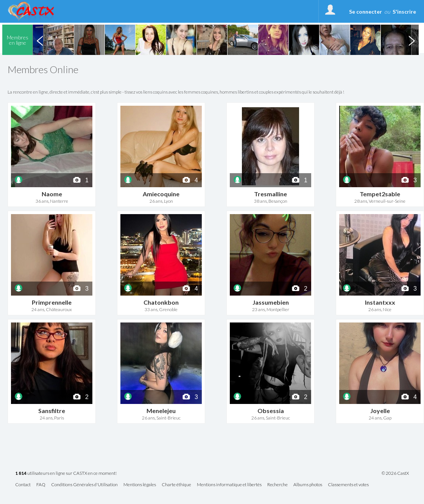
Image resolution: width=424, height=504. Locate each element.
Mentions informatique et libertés (229, 485)
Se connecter (366, 12)
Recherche (277, 485)
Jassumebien (271, 302)
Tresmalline (270, 194)
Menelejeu (161, 411)
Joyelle (380, 411)
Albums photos (308, 485)
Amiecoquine (161, 194)
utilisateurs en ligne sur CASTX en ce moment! (66, 473)
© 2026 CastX (395, 473)
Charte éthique (176, 485)
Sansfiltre (52, 411)
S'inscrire (404, 12)
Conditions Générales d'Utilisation (84, 485)
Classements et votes (348, 485)
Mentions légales (140, 485)
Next (412, 40)
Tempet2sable (380, 194)
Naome (52, 194)
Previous (40, 40)
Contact (23, 485)
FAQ (41, 485)
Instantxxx (380, 302)
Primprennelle (52, 302)
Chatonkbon (161, 302)
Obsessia (271, 411)
